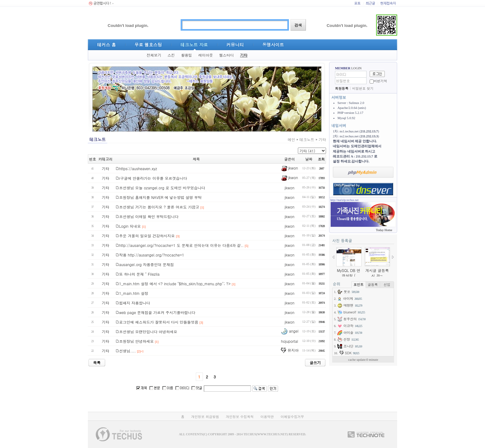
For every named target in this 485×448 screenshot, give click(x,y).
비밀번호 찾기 (363, 88)
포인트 (358, 284)
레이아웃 (206, 55)
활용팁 (187, 55)
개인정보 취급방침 (205, 417)
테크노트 (307, 139)
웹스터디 (226, 55)
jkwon (290, 168)
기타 (244, 55)
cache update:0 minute (363, 360)
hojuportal (289, 341)
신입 (387, 284)
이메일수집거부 (292, 417)
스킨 (171, 55)
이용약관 (267, 417)
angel (289, 331)
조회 (322, 159)
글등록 (373, 284)
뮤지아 (289, 350)
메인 (291, 139)
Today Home (384, 230)
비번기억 (380, 81)
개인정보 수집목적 (240, 417)
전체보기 (154, 55)
